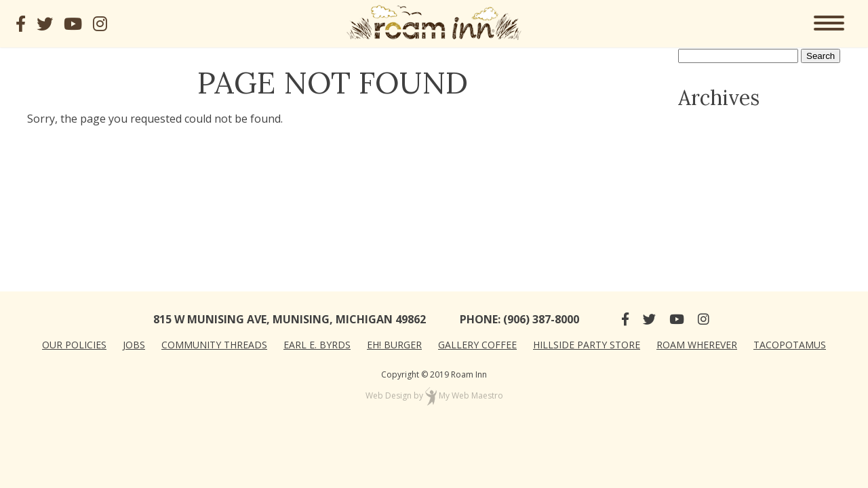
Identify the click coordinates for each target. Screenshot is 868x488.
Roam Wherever (697, 345)
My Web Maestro (471, 395)
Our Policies (74, 345)
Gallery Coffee (477, 345)
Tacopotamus (790, 345)
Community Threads (214, 345)
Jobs (134, 345)
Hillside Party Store (587, 345)
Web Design (389, 395)
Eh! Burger (394, 345)
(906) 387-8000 (541, 319)
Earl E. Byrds (317, 345)
